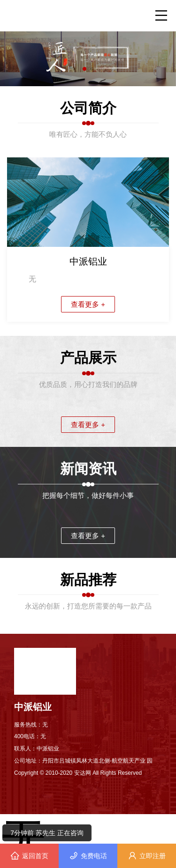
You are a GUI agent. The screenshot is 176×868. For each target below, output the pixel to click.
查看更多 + (88, 304)
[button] (84, 69)
